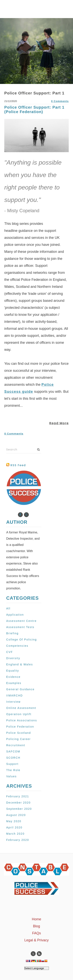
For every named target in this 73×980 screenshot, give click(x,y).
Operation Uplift (19, 714)
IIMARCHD (15, 696)
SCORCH (13, 758)
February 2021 (18, 796)
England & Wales (20, 664)
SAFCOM (13, 751)
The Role (13, 770)
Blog (36, 926)
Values (11, 776)
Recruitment (16, 745)
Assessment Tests (20, 627)
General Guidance (20, 689)
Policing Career (18, 739)
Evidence (13, 677)
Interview (13, 702)
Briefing (12, 633)
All (8, 608)
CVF (10, 652)
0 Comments (60, 101)
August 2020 (16, 815)
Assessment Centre (21, 621)
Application (15, 615)
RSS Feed (16, 465)
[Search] (24, 450)
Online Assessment (21, 708)
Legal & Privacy (36, 940)
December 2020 (18, 803)
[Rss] (39, 954)
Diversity (13, 658)
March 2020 (15, 834)
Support (12, 764)
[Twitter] (26, 515)
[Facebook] (20, 515)
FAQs (36, 933)
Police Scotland (19, 733)
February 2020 (18, 840)
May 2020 (14, 821)
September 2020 (19, 809)
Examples (14, 683)
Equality (13, 671)
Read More (59, 423)
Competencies (17, 646)
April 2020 (14, 827)
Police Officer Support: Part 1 (34, 93)
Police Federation (20, 727)
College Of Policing (22, 640)
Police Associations (22, 720)
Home (36, 919)
